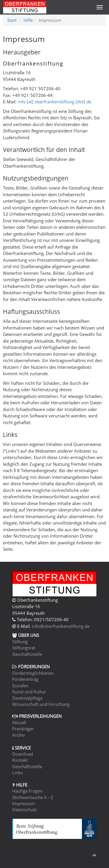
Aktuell (19, 722)
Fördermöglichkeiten (33, 673)
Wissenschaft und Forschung (41, 704)
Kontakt (20, 760)
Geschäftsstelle (27, 654)
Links (17, 773)
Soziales (20, 685)
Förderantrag (25, 679)
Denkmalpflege (27, 698)
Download (23, 754)
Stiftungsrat (24, 648)
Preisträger (23, 729)
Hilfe (28, 20)
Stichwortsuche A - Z (33, 797)
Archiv (19, 735)
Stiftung (20, 642)
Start (12, 20)
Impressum (24, 803)
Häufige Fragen (27, 791)
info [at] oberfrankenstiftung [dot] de (54, 102)
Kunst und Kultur (29, 692)
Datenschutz (25, 809)
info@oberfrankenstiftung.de (61, 626)
